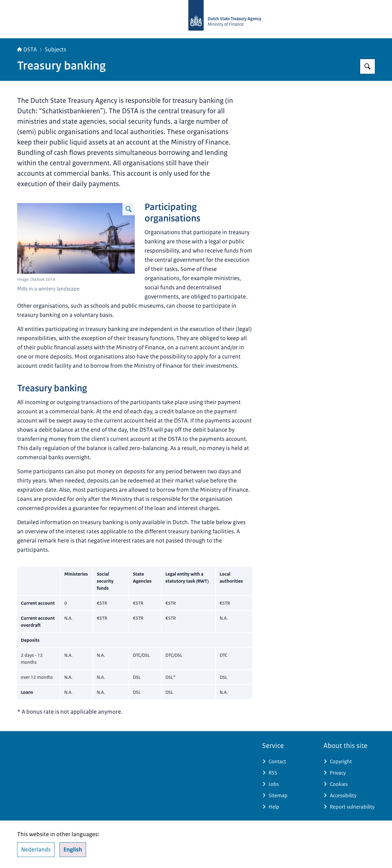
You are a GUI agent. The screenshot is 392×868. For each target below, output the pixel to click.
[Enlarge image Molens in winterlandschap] (129, 209)
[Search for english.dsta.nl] (367, 66)
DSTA (27, 50)
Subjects (55, 50)
